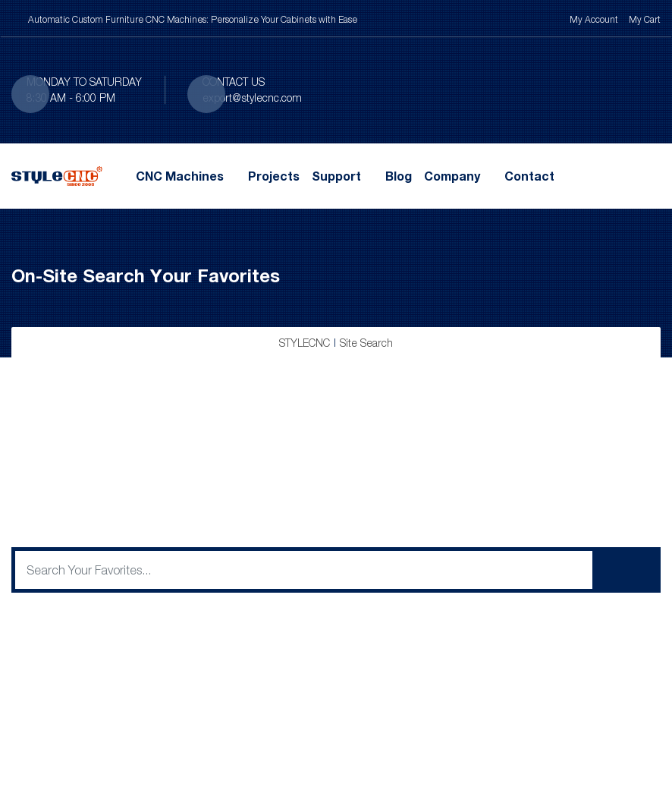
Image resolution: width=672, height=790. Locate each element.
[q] (304, 570)
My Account (594, 19)
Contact (529, 176)
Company (452, 176)
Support (336, 176)
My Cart (645, 19)
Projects (274, 176)
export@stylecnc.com (252, 98)
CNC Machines (180, 176)
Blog (399, 176)
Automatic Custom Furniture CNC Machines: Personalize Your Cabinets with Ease (193, 19)
